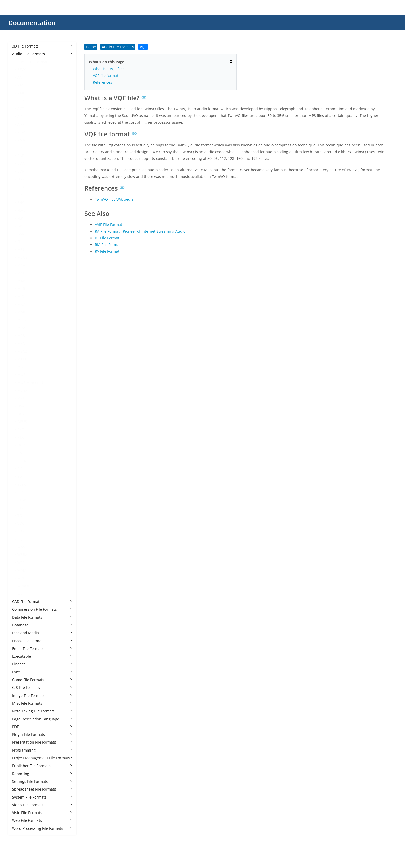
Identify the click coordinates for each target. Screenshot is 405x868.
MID (21, 297)
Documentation (32, 23)
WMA (22, 570)
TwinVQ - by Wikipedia (114, 199)
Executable (42, 656)
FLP (20, 218)
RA (20, 453)
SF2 (20, 492)
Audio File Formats (42, 54)
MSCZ (22, 351)
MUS (21, 374)
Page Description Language (42, 719)
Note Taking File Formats (42, 711)
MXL (21, 398)
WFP (21, 562)
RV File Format (107, 251)
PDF (42, 727)
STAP (22, 500)
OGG (21, 414)
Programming (42, 750)
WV (20, 594)
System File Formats (42, 797)
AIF (20, 117)
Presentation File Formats (42, 742)
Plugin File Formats (42, 734)
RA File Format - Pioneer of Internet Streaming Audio (140, 231)
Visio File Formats (42, 813)
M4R (21, 289)
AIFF (21, 124)
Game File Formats (42, 680)
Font (42, 672)
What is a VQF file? (108, 69)
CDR (21, 171)
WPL (21, 578)
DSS (21, 179)
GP (20, 226)
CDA (21, 163)
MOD (22, 320)
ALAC (22, 132)
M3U (21, 250)
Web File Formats (42, 820)
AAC (21, 85)
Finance (42, 664)
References (102, 82)
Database (42, 625)
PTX (20, 437)
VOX (21, 531)
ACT (21, 109)
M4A (21, 265)
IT (19, 242)
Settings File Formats (42, 781)
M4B (21, 273)
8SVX (21, 70)
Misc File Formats (42, 703)
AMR (21, 140)
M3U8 (22, 257)
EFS (20, 195)
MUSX (22, 390)
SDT (21, 476)
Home (91, 47)
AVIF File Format (108, 224)
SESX (21, 484)
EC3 (21, 187)
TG (20, 515)
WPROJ (23, 586)
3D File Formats (42, 46)
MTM (22, 359)
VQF (21, 539)
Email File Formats (42, 648)
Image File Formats (42, 695)
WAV (21, 547)
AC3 (21, 101)
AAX (21, 93)
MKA (21, 304)
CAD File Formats (42, 601)
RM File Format (108, 245)
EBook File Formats (42, 641)
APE (21, 148)
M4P (21, 281)
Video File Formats (42, 805)
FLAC (21, 210)
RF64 (21, 461)
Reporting (42, 774)
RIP (20, 468)
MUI (21, 367)
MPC (21, 343)
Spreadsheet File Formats (42, 789)
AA (20, 77)
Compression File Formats (42, 609)
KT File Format (107, 238)
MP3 (21, 336)
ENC (21, 203)
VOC (21, 523)
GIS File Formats (42, 687)
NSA (21, 406)
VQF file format (106, 76)
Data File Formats (42, 617)
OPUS (22, 421)
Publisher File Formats (42, 766)
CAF (21, 156)
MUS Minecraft (30, 382)
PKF (20, 429)
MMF (22, 312)
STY (20, 508)
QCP (21, 445)
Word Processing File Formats (42, 828)
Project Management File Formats (42, 758)
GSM (21, 234)
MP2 (21, 328)
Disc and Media (42, 633)
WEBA (22, 554)
